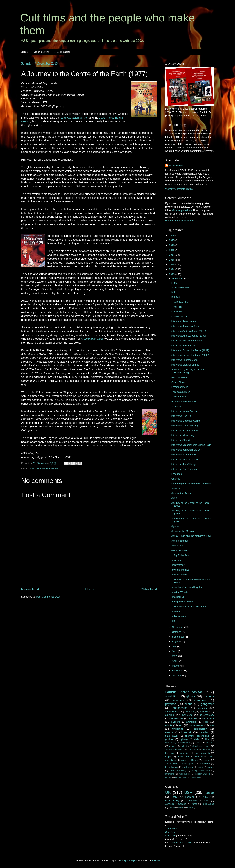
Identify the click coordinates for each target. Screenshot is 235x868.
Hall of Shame (62, 52)
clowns (173, 746)
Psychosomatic (180, 387)
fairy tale (170, 753)
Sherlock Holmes (174, 750)
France (194, 804)
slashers (175, 722)
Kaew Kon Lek (179, 316)
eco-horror (205, 764)
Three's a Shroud (181, 392)
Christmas (178, 729)
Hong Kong (172, 800)
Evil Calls (170, 836)
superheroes (196, 725)
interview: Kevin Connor (185, 411)
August (176, 641)
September (178, 637)
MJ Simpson (176, 165)
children (170, 715)
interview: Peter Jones (184, 321)
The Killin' (177, 307)
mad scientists (202, 753)
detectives (185, 743)
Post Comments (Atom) (49, 597)
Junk (174, 498)
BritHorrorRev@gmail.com (180, 221)
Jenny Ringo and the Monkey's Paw (191, 536)
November (178, 627)
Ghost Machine (180, 550)
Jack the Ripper (190, 760)
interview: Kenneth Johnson (187, 341)
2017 (172, 255)
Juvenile (176, 488)
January (177, 675)
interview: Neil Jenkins (184, 345)
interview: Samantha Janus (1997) (190, 350)
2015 (172, 265)
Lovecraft (187, 732)
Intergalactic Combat (183, 602)
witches (204, 711)
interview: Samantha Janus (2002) (190, 355)
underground (181, 777)
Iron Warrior (178, 565)
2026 (172, 236)
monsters (187, 715)
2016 (172, 260)
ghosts (191, 696)
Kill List (175, 292)
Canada (182, 804)
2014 (172, 269)
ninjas (168, 757)
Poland (190, 807)
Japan (210, 793)
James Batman (180, 541)
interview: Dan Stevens (184, 469)
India (205, 797)
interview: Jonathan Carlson (187, 450)
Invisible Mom (179, 574)
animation (42, 468)
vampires (200, 700)
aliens (189, 704)
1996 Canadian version (74, 118)
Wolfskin (176, 406)
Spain (206, 800)
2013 (172, 274)
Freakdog (177, 474)
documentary (207, 715)
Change (176, 479)
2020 (172, 245)
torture (211, 767)
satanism (204, 732)
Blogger (156, 861)
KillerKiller (177, 312)
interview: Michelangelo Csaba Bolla (191, 445)
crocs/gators (189, 764)
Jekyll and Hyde (201, 746)
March (176, 666)
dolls (197, 739)
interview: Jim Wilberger (185, 464)
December (178, 278)
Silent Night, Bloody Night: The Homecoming (188, 371)
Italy (175, 797)
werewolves (177, 718)
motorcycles (184, 774)
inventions (170, 774)
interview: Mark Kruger (184, 435)
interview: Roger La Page (185, 426)
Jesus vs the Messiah (183, 531)
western (210, 743)
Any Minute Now (180, 287)
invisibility (185, 753)
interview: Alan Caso (183, 440)
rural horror (188, 767)
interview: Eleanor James (185, 365)
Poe (207, 739)
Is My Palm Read (181, 555)
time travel (172, 736)
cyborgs (184, 739)
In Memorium (179, 616)
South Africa (208, 804)
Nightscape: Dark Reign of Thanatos (191, 484)
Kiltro (174, 283)
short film (172, 696)
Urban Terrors (41, 52)
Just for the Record (182, 493)
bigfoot (207, 750)
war (212, 725)
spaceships (180, 708)
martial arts (208, 718)
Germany (192, 800)
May (175, 656)
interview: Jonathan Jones (186, 326)
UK (168, 792)
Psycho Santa (179, 377)
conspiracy (171, 743)
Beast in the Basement (184, 401)
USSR (181, 807)
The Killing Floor (180, 302)
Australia (54, 468)
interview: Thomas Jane (185, 360)
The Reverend (179, 397)
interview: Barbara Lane (185, 430)
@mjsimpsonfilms (182, 210)
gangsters (207, 704)
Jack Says (177, 546)
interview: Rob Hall (182, 416)
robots (169, 725)
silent (184, 746)
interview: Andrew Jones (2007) (189, 336)
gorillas (169, 739)
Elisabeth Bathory (178, 771)
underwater (195, 777)
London (206, 760)
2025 (172, 240)
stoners (168, 777)
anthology (192, 722)
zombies (178, 700)
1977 (33, 468)
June (175, 651)
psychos (171, 704)
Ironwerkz (177, 560)
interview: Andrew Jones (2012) (189, 331)
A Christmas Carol (92, 339)
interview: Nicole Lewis (184, 455)
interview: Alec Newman (185, 459)
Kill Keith (176, 297)
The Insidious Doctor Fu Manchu (189, 606)
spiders (198, 743)
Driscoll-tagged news (181, 843)
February (177, 670)
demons (189, 711)
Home (24, 52)
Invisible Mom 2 (180, 570)
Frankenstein (200, 729)
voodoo (199, 757)
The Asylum (171, 764)
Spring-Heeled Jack (201, 771)
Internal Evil (178, 597)
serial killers (172, 711)
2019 (172, 250)
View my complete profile (179, 189)
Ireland (172, 807)
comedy (209, 696)
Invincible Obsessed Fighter (187, 587)
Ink (173, 621)
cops (206, 722)
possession (183, 757)
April (175, 661)
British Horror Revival (184, 692)
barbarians (193, 750)
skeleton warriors (202, 774)
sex (181, 725)
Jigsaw (175, 526)
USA (188, 792)
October (177, 632)
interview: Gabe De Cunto (186, 421)
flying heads (171, 767)
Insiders (176, 611)
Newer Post (30, 589)
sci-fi (201, 767)
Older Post (149, 589)
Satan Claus (178, 382)
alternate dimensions (197, 736)
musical (169, 732)
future (192, 718)
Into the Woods (180, 592)
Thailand (190, 797)
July (175, 646)
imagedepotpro (129, 861)
